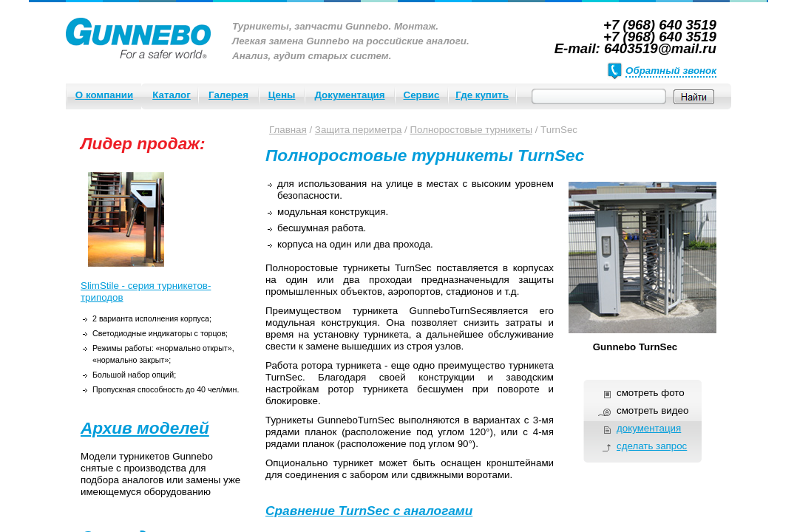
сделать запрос (652, 446)
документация (649, 428)
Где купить (482, 95)
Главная (288, 130)
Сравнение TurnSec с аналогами (369, 511)
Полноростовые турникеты (471, 130)
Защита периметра (359, 130)
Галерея (228, 95)
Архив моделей (145, 428)
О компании (104, 95)
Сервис (422, 95)
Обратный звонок (671, 71)
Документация (349, 95)
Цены (282, 95)
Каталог (172, 95)
